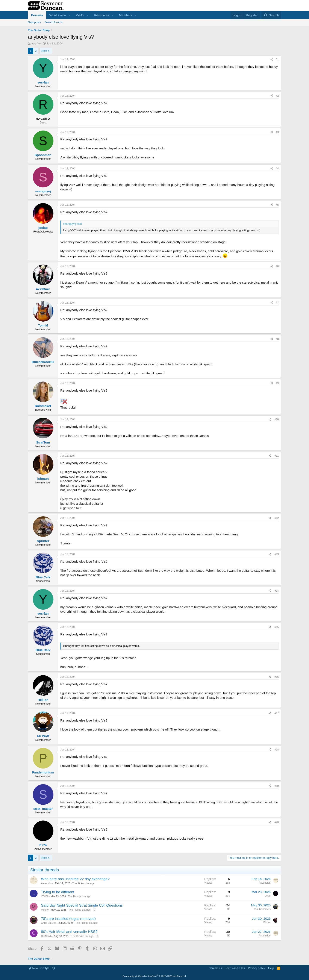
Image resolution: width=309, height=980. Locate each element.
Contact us (215, 968)
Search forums (54, 22)
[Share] (272, 60)
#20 (277, 822)
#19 (277, 786)
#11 (277, 456)
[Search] (271, 15)
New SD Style (39, 968)
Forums (37, 15)
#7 (277, 303)
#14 (277, 591)
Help (271, 968)
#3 (277, 132)
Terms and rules (235, 968)
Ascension (47, 883)
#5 (277, 205)
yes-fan (36, 43)
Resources (102, 15)
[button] (69, 15)
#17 (277, 713)
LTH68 (45, 896)
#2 (277, 96)
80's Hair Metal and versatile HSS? (69, 932)
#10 (277, 419)
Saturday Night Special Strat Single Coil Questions (82, 905)
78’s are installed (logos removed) (68, 919)
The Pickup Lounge (83, 883)
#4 (277, 169)
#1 (277, 59)
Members (126, 15)
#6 (277, 266)
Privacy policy (257, 968)
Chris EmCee (49, 923)
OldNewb (46, 936)
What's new (58, 15)
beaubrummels (262, 909)
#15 (277, 627)
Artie (268, 896)
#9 (277, 383)
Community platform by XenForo (154, 976)
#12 (277, 518)
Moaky (45, 910)
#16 (277, 677)
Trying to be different (58, 892)
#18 (277, 750)
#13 (277, 554)
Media (80, 15)
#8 (277, 339)
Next (44, 51)
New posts (34, 22)
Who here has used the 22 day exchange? (75, 879)
